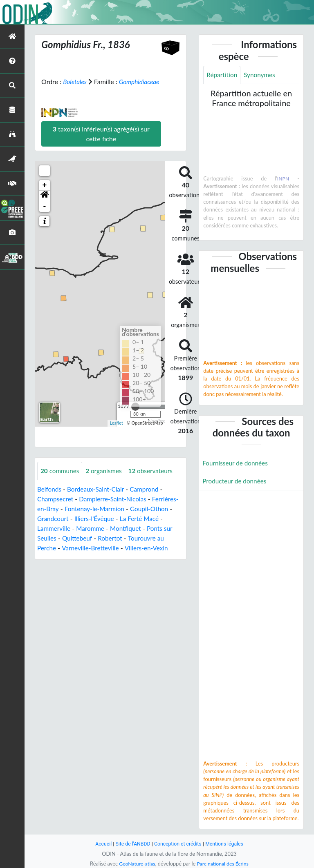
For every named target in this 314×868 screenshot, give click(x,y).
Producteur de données (236, 482)
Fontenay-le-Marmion (124, 519)
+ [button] (45, 195)
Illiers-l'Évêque (121, 529)
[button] (45, 206)
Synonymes (262, 75)
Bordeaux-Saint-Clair (98, 499)
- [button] (45, 216)
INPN (283, 179)
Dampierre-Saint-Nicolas (116, 509)
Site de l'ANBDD (131, 844)
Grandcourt (78, 529)
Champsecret (56, 509)
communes (61, 481)
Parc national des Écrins (224, 864)
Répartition (222, 75)
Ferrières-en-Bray (62, 519)
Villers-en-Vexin (60, 568)
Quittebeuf (107, 548)
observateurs (155, 481)
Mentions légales (227, 844)
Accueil (101, 844)
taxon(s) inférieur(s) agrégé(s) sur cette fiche (101, 144)
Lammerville (76, 538)
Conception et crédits (178, 844)
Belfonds (50, 499)
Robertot (141, 548)
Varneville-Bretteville (132, 558)
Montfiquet (151, 538)
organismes (106, 481)
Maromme (114, 538)
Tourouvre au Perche (67, 558)
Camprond (148, 499)
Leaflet (116, 433)
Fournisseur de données (237, 464)
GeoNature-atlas (136, 864)
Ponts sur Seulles (61, 548)
